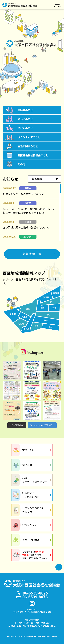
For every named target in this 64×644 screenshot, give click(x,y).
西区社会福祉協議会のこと (33, 155)
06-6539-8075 (35, 593)
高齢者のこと (25, 110)
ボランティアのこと (29, 137)
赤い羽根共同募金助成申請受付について (26, 227)
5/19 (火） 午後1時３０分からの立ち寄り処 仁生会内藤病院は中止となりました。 (30, 211)
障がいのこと (25, 119)
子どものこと (25, 128)
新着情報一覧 (32, 254)
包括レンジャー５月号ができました (23, 194)
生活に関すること (28, 146)
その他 (21, 164)
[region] (32, 212)
